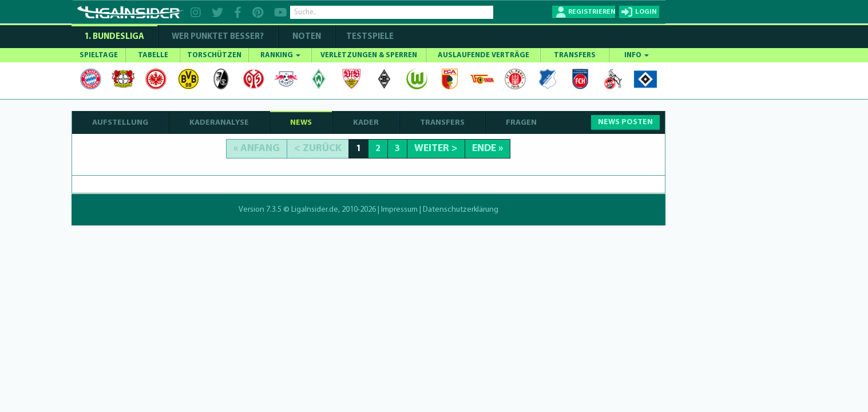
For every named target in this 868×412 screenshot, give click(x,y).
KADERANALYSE (219, 123)
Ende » (487, 148)
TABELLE (153, 55)
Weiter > (436, 148)
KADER (366, 123)
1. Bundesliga (114, 37)
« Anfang (257, 148)
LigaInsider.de (315, 210)
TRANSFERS (575, 55)
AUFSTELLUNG (120, 123)
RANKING (280, 55)
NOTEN (307, 37)
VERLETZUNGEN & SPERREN (369, 55)
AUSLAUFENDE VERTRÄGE (483, 55)
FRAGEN (521, 123)
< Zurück (318, 148)
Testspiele (369, 37)
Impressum (399, 210)
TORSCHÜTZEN (214, 55)
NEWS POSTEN (625, 122)
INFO (637, 55)
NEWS (301, 123)
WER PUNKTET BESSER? (218, 37)
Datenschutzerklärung (461, 210)
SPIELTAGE (99, 55)
